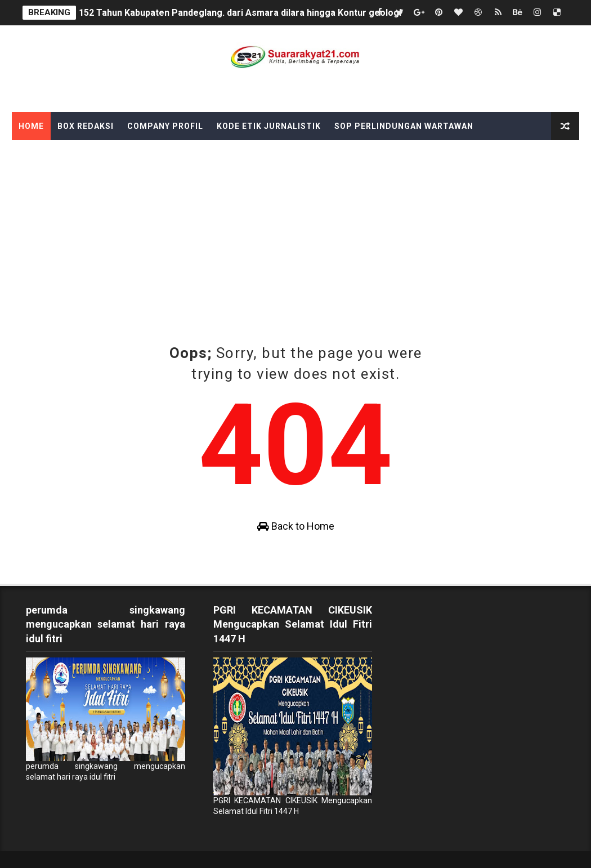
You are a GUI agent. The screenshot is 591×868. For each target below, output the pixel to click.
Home (31, 126)
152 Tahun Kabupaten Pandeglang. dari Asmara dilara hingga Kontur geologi (240, 13)
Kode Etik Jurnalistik (269, 126)
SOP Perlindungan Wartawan (404, 126)
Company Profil (165, 126)
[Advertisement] (295, 258)
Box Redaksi (86, 126)
